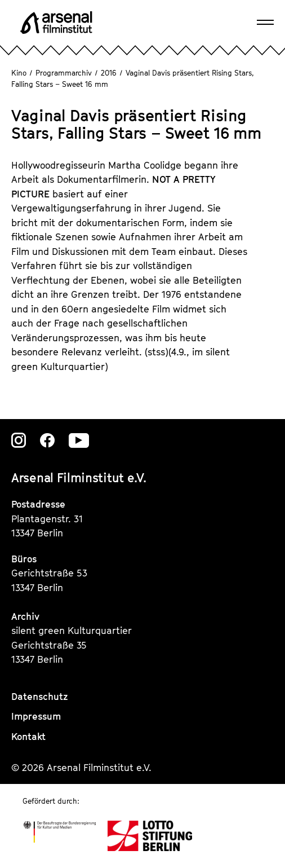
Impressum (36, 716)
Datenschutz (40, 697)
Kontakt (28, 737)
